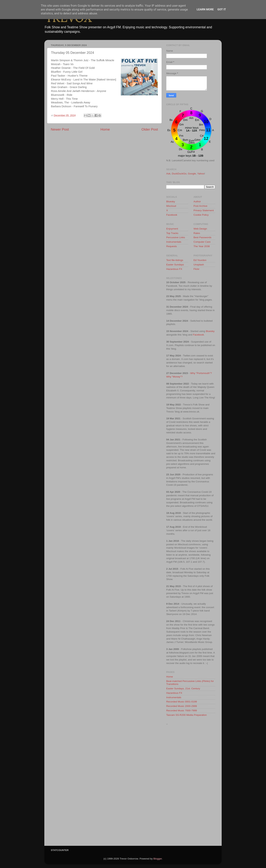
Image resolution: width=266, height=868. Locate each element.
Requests (172, 246)
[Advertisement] (191, 787)
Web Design (200, 229)
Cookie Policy (201, 215)
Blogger (158, 859)
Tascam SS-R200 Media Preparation (186, 715)
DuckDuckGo (179, 174)
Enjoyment (172, 229)
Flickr (197, 269)
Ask (168, 174)
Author (197, 202)
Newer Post (60, 129)
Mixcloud (171, 206)
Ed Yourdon (200, 260)
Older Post (150, 129)
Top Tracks (172, 233)
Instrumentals (174, 242)
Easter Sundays (175, 265)
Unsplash (199, 265)
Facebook (172, 215)
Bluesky (171, 202)
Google (192, 174)
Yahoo (201, 174)
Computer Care (202, 242)
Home (105, 129)
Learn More (205, 9)
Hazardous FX (174, 269)
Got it (222, 9)
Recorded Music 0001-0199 (182, 702)
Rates (197, 233)
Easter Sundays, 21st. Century (183, 688)
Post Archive (201, 206)
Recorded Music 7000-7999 (182, 711)
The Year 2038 (202, 246)
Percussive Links (176, 237)
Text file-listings (175, 260)
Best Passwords (203, 237)
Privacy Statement (204, 210)
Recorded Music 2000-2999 (182, 706)
